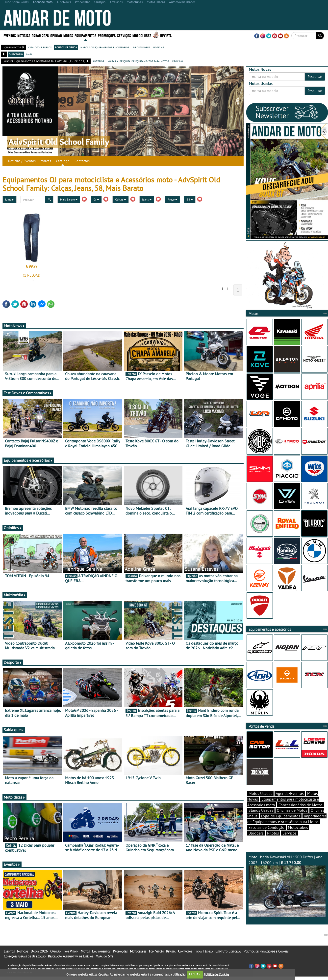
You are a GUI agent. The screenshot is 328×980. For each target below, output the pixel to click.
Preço (172, 199)
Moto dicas (14, 797)
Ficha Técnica (204, 951)
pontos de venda (66, 47)
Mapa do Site (104, 956)
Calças (121, 199)
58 (190, 199)
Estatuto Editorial (228, 951)
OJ (96, 199)
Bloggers (256, 833)
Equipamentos (85, 35)
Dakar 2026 (40, 35)
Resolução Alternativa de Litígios (71, 956)
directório (16, 54)
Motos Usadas (260, 793)
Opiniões (13, 528)
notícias (159, 47)
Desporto (13, 662)
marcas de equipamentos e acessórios (105, 47)
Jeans (147, 199)
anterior (99, 61)
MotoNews (14, 326)
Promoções (107, 35)
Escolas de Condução (266, 827)
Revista (166, 35)
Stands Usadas (261, 810)
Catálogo (63, 161)
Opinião (56, 35)
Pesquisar (315, 77)
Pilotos (273, 833)
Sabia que (14, 730)
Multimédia (15, 595)
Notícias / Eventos (22, 161)
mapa (29, 54)
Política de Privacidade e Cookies (266, 951)
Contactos (82, 161)
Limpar (10, 199)
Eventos (10, 35)
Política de (216, 974)
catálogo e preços (40, 47)
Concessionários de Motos (301, 805)
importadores (141, 47)
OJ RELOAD (32, 275)
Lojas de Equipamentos (281, 816)
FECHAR (195, 974)
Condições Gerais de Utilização (25, 956)
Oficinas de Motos (292, 810)
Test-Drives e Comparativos (28, 393)
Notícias (24, 35)
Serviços (124, 35)
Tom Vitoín (71, 951)
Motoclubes (142, 35)
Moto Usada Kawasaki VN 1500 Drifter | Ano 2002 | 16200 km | (287, 886)
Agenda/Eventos (290, 793)
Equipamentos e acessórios (28, 460)
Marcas (46, 161)
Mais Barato (69, 199)
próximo (178, 61)
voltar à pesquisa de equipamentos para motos (138, 61)
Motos (68, 35)
